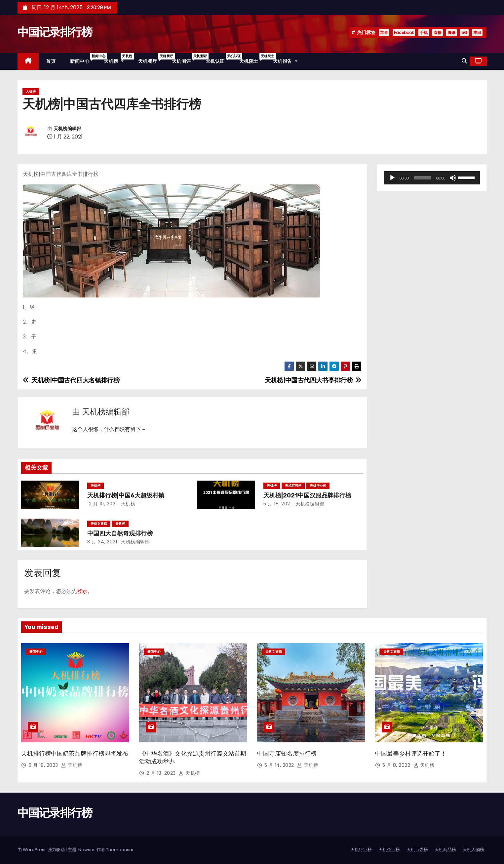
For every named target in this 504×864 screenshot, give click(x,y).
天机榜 (117, 59)
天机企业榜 (389, 850)
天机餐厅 (151, 59)
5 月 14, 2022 (280, 765)
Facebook (404, 33)
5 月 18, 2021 (277, 504)
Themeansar (120, 850)
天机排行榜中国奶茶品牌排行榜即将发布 (75, 754)
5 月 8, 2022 (397, 765)
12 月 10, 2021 (102, 504)
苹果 (384, 33)
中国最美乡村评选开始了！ (411, 754)
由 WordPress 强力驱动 (42, 850)
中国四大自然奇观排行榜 (120, 533)
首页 (51, 61)
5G (464, 33)
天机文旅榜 (99, 524)
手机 (424, 33)
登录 (82, 591)
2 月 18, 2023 (162, 773)
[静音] (453, 178)
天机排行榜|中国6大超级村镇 (126, 495)
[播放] (392, 178)
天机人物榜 (473, 850)
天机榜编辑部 (67, 129)
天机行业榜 (318, 486)
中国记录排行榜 (55, 32)
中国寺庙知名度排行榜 (287, 754)
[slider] (423, 178)
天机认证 (219, 59)
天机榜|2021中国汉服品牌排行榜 (307, 495)
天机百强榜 (293, 486)
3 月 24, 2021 (102, 542)
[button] (464, 61)
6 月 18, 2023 (44, 765)
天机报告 (285, 61)
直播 (438, 33)
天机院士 (252, 59)
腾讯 (451, 33)
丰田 (477, 33)
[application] (432, 178)
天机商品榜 (445, 850)
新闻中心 (83, 59)
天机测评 (185, 59)
